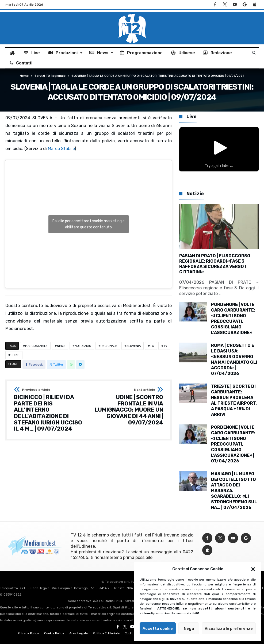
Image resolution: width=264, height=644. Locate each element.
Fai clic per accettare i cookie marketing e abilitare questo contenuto (89, 224)
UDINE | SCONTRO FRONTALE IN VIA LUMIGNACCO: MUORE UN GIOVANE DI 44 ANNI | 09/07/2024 (128, 407)
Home (24, 76)
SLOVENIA (134, 346)
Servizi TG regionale (50, 76)
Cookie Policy (54, 633)
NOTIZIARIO (83, 346)
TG (152, 346)
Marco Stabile (61, 149)
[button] (253, 569)
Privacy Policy (28, 633)
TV (165, 346)
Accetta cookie (158, 628)
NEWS (61, 346)
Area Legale (79, 633)
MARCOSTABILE (36, 346)
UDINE (15, 355)
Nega (189, 628)
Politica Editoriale (106, 633)
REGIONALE (109, 346)
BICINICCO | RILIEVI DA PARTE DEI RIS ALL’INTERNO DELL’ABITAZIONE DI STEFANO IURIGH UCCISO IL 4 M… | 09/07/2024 (49, 410)
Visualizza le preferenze (229, 628)
